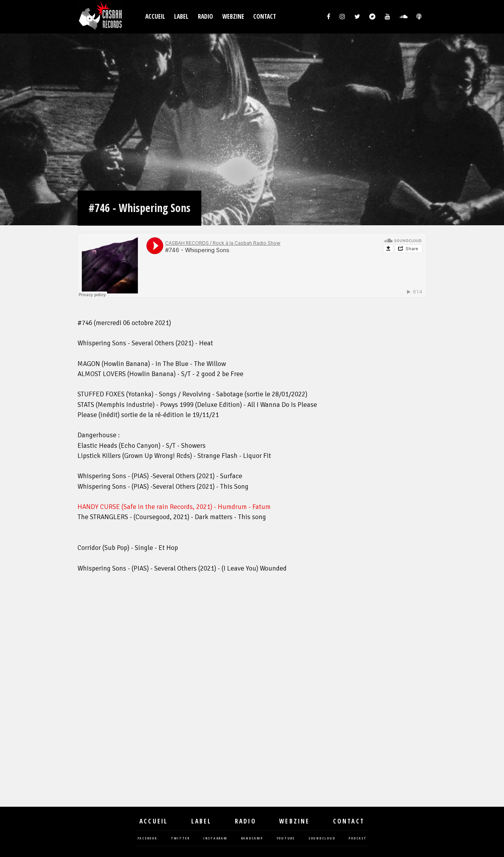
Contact (265, 17)
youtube (286, 838)
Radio (205, 17)
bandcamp (252, 838)
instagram (215, 838)
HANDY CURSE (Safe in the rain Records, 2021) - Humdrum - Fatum (174, 507)
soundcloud (322, 838)
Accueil (155, 17)
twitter (180, 838)
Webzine (233, 17)
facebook (147, 838)
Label (181, 17)
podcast (358, 838)
